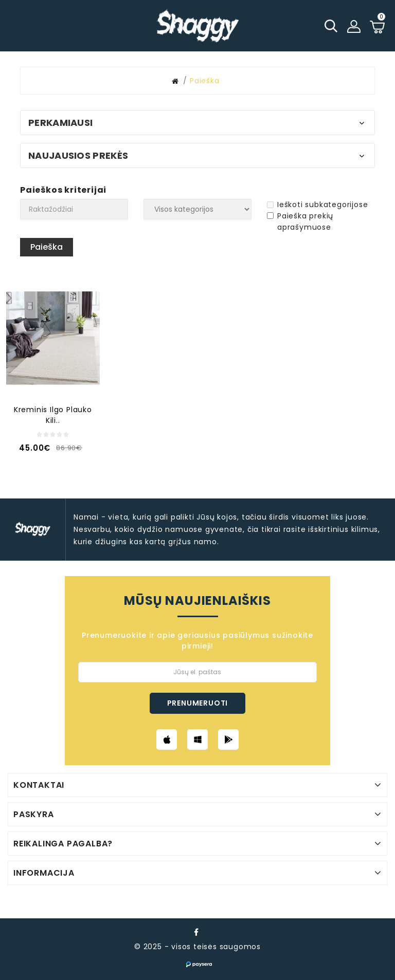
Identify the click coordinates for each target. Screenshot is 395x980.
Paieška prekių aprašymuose (300, 221)
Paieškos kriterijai (63, 190)
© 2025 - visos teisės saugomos (197, 947)
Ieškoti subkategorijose (317, 205)
